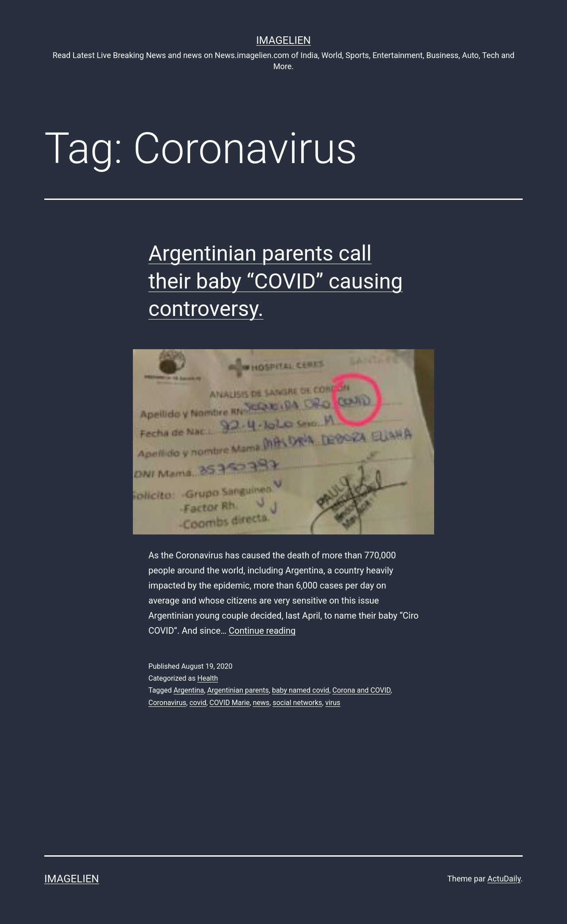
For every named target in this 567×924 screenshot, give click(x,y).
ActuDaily (504, 879)
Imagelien (283, 40)
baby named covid (301, 690)
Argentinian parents (238, 690)
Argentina (189, 690)
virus (333, 703)
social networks (297, 703)
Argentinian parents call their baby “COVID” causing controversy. (276, 281)
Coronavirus (167, 703)
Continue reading (262, 631)
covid (198, 703)
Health (208, 678)
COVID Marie (230, 703)
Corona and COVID (361, 690)
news (261, 703)
